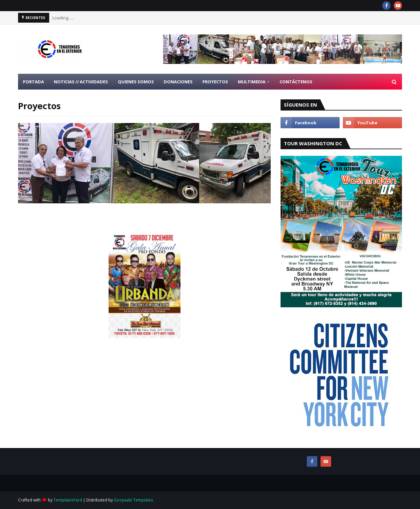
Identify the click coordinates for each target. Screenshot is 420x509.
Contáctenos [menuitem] (296, 82)
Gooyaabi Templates (133, 500)
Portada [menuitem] (33, 82)
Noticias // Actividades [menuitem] (81, 82)
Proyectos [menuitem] (215, 82)
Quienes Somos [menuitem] (136, 82)
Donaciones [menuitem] (178, 82)
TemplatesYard (68, 500)
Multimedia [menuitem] (252, 82)
